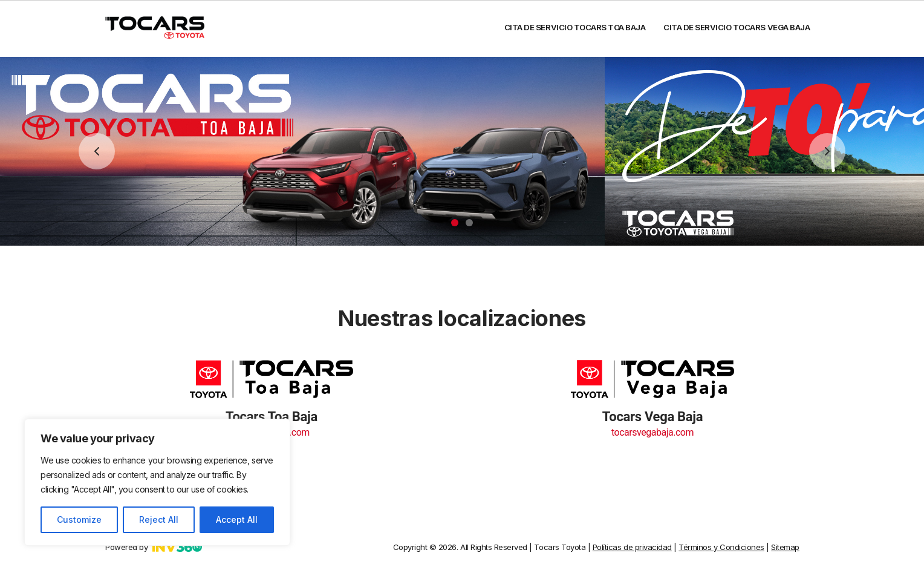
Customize (79, 519)
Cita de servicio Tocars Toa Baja (575, 27)
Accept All (237, 519)
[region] (157, 482)
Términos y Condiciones (721, 544)
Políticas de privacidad (632, 544)
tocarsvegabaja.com (652, 429)
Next (827, 148)
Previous (97, 148)
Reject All (159, 519)
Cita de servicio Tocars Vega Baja (737, 27)
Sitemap (785, 544)
